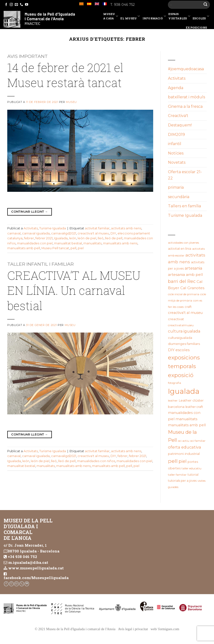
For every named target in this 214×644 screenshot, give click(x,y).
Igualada (61, 238)
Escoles (201, 17)
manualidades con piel (35, 243)
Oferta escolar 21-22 (185, 175)
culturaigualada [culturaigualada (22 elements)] (180, 338)
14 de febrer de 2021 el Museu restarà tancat (65, 75)
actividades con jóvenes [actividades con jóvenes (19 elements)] (183, 243)
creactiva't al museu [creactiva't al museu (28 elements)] (185, 313)
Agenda (176, 88)
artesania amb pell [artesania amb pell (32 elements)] (186, 275)
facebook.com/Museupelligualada (36, 578)
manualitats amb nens (120, 243)
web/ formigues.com (165, 629)
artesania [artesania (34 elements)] (193, 268)
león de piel (87, 238)
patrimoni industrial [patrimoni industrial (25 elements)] (184, 454)
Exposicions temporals (198, 30)
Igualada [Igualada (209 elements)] (184, 391)
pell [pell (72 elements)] (173, 461)
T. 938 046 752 (123, 5)
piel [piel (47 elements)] (183, 461)
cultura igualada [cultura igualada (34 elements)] (184, 331)
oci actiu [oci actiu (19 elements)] (184, 441)
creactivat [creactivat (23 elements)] (176, 319)
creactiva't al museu (93, 233)
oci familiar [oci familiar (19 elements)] (198, 441)
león (73, 238)
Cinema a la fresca (185, 106)
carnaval (14, 233)
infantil (175, 144)
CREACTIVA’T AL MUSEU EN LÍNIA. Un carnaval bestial (74, 290)
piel (81, 248)
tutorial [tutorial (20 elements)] (193, 475)
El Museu (130, 17)
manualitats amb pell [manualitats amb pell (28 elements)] (187, 425)
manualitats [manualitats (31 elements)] (186, 419)
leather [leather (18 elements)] (173, 401)
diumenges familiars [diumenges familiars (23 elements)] (184, 344)
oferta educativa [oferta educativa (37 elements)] (185, 447)
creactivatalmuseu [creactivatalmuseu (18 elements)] (181, 325)
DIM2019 (176, 135)
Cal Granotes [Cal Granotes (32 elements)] (192, 288)
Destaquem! (180, 125)
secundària (179, 197)
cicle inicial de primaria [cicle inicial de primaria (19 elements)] (184, 294)
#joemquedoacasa (186, 69)
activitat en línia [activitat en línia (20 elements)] (180, 249)
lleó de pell (114, 238)
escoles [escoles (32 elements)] (182, 350)
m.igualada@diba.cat (28, 562)
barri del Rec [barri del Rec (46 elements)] (182, 281)
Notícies (176, 153)
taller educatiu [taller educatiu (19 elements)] (191, 468)
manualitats (92, 243)
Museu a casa (111, 16)
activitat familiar (97, 228)
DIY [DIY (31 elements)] (171, 350)
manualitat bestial (68, 243)
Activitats (31, 228)
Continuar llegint (29, 212)
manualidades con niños (96, 461)
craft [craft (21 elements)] (188, 307)
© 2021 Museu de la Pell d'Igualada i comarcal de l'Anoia (75, 629)
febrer (29, 238)
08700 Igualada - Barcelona (34, 551)
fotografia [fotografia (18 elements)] (174, 383)
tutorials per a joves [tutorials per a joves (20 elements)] (182, 481)
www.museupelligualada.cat (36, 568)
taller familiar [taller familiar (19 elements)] (177, 475)
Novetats (177, 162)
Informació (154, 17)
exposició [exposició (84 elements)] (181, 375)
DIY (113, 233)
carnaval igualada (36, 233)
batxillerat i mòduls (186, 97)
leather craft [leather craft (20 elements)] (194, 407)
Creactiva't (178, 116)
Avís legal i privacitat (133, 629)
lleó (101, 238)
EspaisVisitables (179, 16)
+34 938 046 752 (22, 557)
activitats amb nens (126, 228)
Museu (71, 102)
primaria (176, 187)
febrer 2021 (44, 238)
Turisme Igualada (53, 228)
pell (73, 248)
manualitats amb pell (24, 248)
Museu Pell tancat (55, 248)
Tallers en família (184, 206)
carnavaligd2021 (64, 233)
